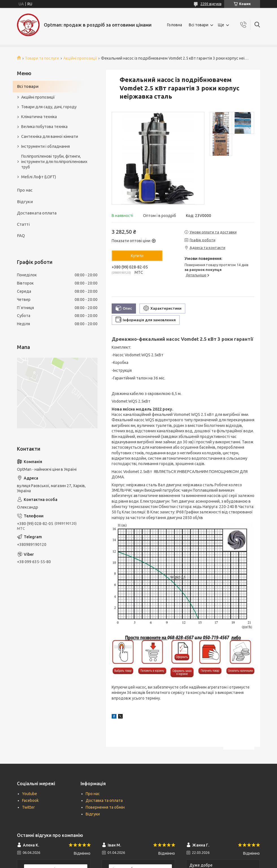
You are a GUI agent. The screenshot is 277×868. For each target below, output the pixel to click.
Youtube (30, 794)
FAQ (21, 236)
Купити (137, 256)
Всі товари (199, 25)
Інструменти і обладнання (46, 146)
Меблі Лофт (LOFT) (39, 177)
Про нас (25, 190)
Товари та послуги (42, 58)
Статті (23, 224)
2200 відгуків (211, 4)
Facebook (30, 800)
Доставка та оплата (104, 800)
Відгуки (25, 202)
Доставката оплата (37, 213)
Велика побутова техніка (44, 127)
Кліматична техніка (39, 117)
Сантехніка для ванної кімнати (50, 136)
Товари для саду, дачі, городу (49, 107)
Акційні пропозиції (80, 58)
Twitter (28, 807)
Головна (175, 25)
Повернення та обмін (105, 807)
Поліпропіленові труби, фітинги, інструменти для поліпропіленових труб (54, 162)
